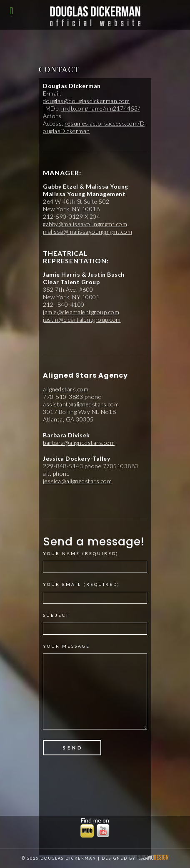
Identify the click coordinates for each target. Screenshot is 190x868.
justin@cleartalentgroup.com (82, 319)
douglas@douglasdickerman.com (86, 101)
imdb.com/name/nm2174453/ (101, 108)
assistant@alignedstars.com (81, 404)
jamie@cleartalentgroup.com (81, 312)
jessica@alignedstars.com (77, 481)
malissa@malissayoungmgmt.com (87, 231)
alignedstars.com (66, 389)
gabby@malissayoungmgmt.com (85, 224)
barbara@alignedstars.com (79, 443)
